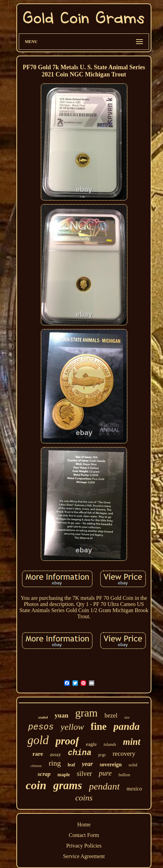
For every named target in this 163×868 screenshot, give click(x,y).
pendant (104, 786)
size (127, 717)
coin (36, 785)
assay (56, 754)
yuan (62, 715)
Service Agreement (84, 856)
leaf (71, 765)
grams (68, 785)
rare (38, 754)
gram (86, 713)
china (79, 753)
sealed (43, 717)
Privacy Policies (84, 846)
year (87, 764)
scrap (44, 774)
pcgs (102, 755)
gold (38, 740)
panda (127, 726)
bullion (124, 775)
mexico (134, 789)
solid (133, 765)
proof (67, 741)
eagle (91, 744)
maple (64, 775)
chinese (36, 766)
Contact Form (84, 835)
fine (99, 726)
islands (110, 744)
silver (84, 773)
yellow (72, 727)
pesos (41, 727)
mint (132, 742)
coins (84, 798)
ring (55, 763)
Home (84, 824)
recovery (124, 754)
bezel (111, 715)
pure (105, 773)
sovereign (111, 764)
